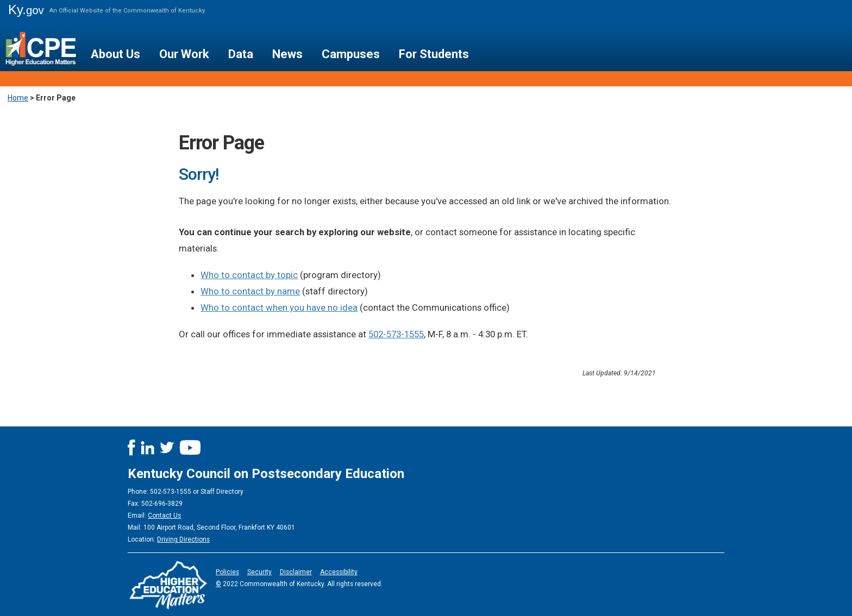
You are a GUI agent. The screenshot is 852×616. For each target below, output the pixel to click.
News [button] (287, 54)
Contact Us (164, 516)
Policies (227, 572)
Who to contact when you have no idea (279, 307)
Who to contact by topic (249, 275)
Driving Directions (183, 539)
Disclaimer (296, 572)
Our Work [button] (184, 54)
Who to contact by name (250, 291)
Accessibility (339, 572)
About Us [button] (115, 54)
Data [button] (241, 54)
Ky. (26, 10)
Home (18, 98)
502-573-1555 (396, 334)
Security (259, 572)
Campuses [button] (351, 54)
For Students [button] (434, 54)
